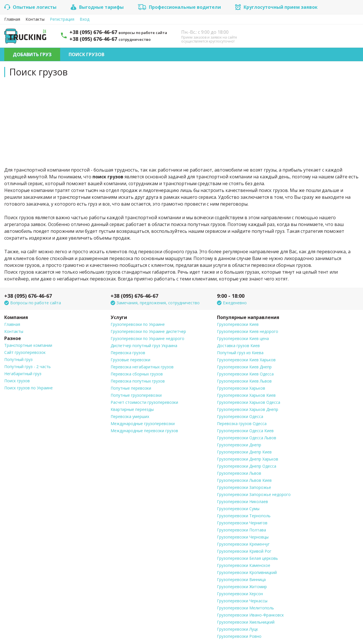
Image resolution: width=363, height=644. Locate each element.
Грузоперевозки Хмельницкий (246, 622)
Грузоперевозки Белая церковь (247, 558)
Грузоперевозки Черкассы (242, 601)
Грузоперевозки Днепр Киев (244, 452)
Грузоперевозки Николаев (242, 502)
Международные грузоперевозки (143, 424)
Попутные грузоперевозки (136, 395)
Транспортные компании (28, 345)
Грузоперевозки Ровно (239, 636)
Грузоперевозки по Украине (138, 324)
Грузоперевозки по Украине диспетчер (148, 331)
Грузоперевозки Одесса (240, 416)
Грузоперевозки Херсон (240, 594)
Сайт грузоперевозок (25, 352)
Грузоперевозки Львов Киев (244, 480)
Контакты (35, 19)
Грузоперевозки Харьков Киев (246, 395)
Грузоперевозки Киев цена (243, 338)
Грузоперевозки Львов (239, 473)
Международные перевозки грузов (144, 431)
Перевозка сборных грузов (137, 374)
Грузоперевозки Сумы (238, 509)
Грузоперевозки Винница (241, 579)
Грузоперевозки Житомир (242, 587)
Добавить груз (32, 54)
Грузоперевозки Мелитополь (245, 608)
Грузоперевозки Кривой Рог (244, 551)
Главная (12, 19)
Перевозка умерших (130, 416)
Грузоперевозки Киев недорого (248, 331)
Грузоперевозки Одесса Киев (245, 431)
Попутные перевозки (131, 388)
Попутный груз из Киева (240, 353)
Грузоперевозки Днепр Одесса (247, 466)
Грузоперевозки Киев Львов (244, 381)
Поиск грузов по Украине (29, 388)
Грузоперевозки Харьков (241, 388)
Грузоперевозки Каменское (244, 565)
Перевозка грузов (128, 353)
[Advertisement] (181, 121)
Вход (85, 19)
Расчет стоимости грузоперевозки (144, 402)
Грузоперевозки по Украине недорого (147, 338)
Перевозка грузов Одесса (242, 424)
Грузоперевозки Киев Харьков (246, 360)
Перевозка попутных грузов (138, 381)
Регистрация (62, 19)
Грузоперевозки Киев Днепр (244, 367)
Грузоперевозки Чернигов (242, 523)
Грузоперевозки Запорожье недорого (254, 494)
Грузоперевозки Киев (238, 324)
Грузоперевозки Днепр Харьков (248, 459)
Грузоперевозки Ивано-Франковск (250, 615)
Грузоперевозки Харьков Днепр (248, 409)
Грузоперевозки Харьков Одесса (249, 402)
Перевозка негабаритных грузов (142, 367)
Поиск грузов (86, 54)
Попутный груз (18, 359)
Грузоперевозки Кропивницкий (247, 572)
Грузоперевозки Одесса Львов (247, 438)
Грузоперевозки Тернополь (244, 516)
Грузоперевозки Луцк (238, 629)
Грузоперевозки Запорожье (244, 487)
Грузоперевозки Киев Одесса (245, 374)
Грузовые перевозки (130, 360)
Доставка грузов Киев (238, 346)
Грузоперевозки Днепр (239, 445)
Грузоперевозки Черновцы (243, 537)
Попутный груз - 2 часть (28, 367)
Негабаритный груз (23, 374)
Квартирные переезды (132, 409)
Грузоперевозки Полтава (241, 530)
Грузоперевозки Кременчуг (243, 544)
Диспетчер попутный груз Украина (144, 346)
